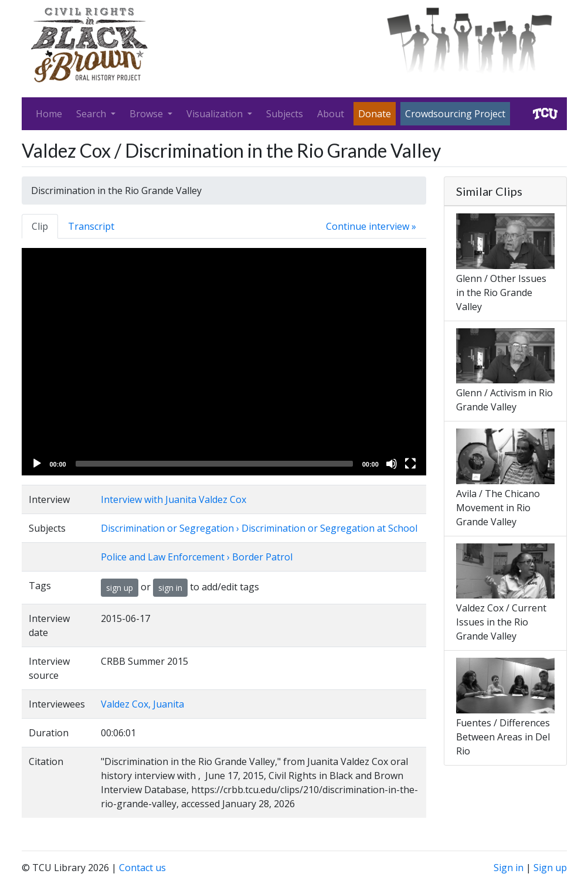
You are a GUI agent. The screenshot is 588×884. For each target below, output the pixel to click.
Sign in (509, 868)
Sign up (550, 868)
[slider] (214, 464)
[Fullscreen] (410, 464)
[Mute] (392, 464)
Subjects (285, 114)
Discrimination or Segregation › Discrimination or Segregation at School (259, 528)
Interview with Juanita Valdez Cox (174, 499)
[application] (224, 362)
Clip (40, 226)
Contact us (142, 868)
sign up (120, 588)
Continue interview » (371, 226)
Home (49, 114)
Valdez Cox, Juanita (142, 704)
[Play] (37, 464)
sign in (170, 588)
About (331, 114)
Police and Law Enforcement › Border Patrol (197, 557)
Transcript (91, 226)
